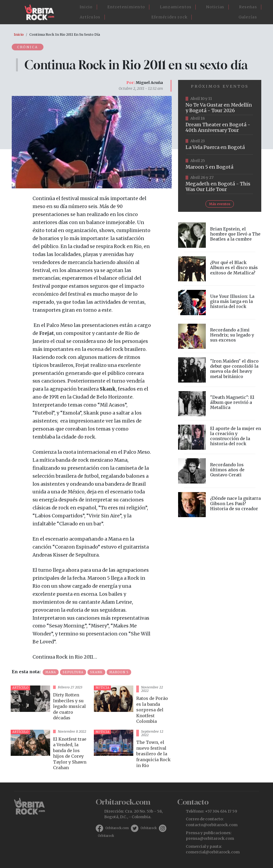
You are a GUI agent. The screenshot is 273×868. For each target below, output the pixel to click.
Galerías (248, 17)
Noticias (215, 7)
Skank (96, 672)
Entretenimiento (126, 7)
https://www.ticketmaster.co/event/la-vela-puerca (220, 145)
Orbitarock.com (117, 828)
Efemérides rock (170, 17)
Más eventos (220, 204)
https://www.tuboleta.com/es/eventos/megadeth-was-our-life (220, 184)
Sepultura (73, 672)
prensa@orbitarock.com (210, 838)
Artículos (90, 17)
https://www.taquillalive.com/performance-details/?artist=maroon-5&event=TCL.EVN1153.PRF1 (220, 164)
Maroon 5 (119, 672)
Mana (51, 672)
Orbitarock (149, 828)
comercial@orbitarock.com (213, 852)
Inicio (86, 7)
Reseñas (248, 7)
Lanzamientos (176, 7)
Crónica (28, 47)
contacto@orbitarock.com (212, 825)
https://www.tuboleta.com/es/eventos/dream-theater (220, 125)
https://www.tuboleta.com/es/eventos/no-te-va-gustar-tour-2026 (220, 105)
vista (50, 705)
